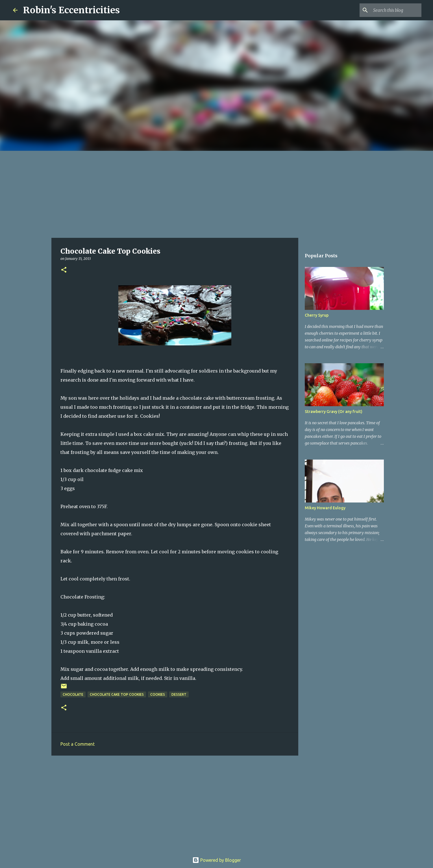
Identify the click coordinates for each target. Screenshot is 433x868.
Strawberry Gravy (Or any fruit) (334, 412)
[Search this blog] (392, 10)
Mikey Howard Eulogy (325, 508)
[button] (64, 270)
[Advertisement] (217, 193)
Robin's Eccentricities (71, 10)
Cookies (158, 694)
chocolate (73, 694)
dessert (179, 694)
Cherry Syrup (317, 315)
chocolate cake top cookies (117, 694)
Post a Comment (78, 744)
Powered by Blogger (217, 860)
